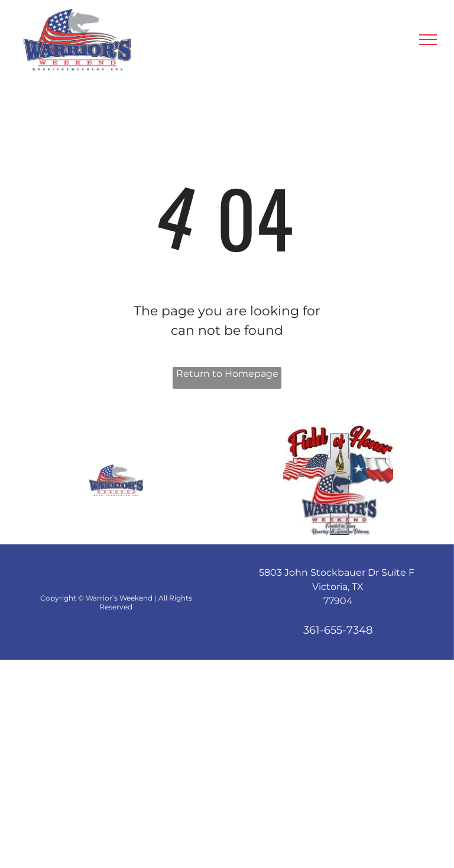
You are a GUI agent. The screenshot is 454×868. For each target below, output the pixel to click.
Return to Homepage (227, 374)
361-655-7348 (338, 630)
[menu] (428, 40)
